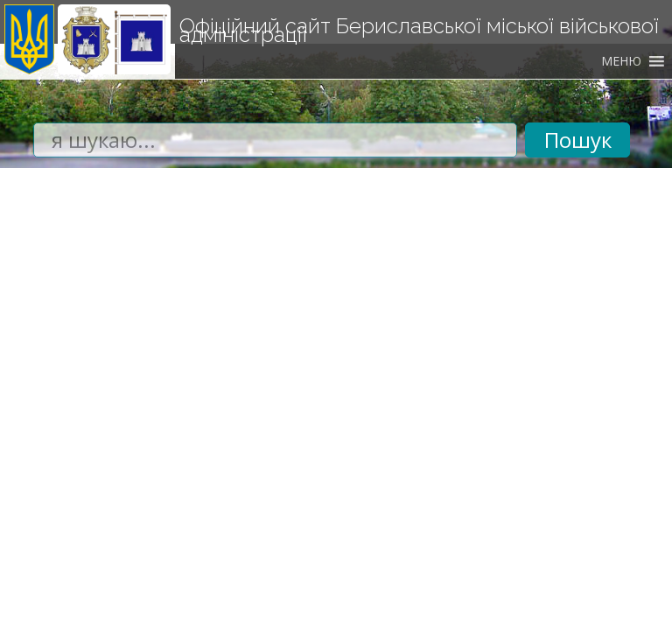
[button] (621, 61)
